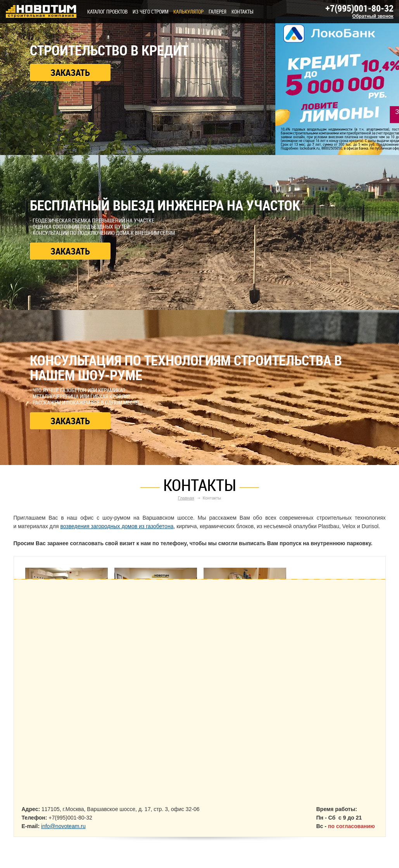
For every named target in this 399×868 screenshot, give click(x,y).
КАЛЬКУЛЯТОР (188, 12)
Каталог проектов (107, 12)
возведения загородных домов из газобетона (117, 526)
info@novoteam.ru (63, 826)
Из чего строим (150, 12)
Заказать (70, 72)
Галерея (218, 12)
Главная (186, 498)
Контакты (243, 12)
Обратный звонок (373, 16)
